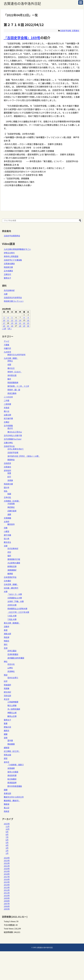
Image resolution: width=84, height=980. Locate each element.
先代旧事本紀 (9, 290)
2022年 (7, 863)
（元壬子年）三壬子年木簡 (18, 612)
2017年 (7, 877)
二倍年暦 (7, 404)
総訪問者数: (9, 932)
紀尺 (9, 477)
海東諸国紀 (12, 570)
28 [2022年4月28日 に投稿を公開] (20, 326)
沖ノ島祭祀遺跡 (14, 709)
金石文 (7, 762)
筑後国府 (7, 685)
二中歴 (7, 400)
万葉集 (7, 345)
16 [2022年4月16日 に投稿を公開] (28, 320)
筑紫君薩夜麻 (13, 382)
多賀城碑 (11, 768)
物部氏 (7, 641)
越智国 (7, 748)
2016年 (7, 879)
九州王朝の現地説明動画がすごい (17, 249)
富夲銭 (10, 740)
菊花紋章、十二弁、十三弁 (18, 386)
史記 (9, 552)
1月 (7, 853)
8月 (7, 834)
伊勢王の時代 (9, 253)
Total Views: (9, 929)
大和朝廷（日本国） (12, 501)
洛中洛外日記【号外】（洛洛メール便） (24, 456)
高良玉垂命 (12, 393)
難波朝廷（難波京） (12, 800)
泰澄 (6, 630)
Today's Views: (10, 921)
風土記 (7, 808)
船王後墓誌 (12, 779)
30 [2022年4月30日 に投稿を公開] (28, 326)
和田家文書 (8, 267)
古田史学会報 (66, 30)
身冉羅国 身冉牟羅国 (16, 658)
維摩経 (10, 574)
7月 (7, 837)
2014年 (7, 885)
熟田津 (7, 637)
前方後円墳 (8, 418)
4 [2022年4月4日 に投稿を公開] (8, 317)
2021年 (7, 866)
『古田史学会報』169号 (22, 38)
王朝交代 (7, 274)
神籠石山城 (12, 713)
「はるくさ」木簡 (15, 594)
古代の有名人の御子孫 (13, 435)
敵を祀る (7, 542)
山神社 (10, 668)
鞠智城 (7, 804)
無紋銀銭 (11, 744)
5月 (7, 843)
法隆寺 (7, 626)
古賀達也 (75, 30)
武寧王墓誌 (12, 651)
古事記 (7, 422)
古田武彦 (7, 463)
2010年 (7, 895)
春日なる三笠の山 (15, 432)
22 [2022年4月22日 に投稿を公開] (24, 323)
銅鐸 (6, 790)
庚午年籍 (7, 535)
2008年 (7, 901)
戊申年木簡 (12, 605)
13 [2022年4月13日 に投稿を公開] (16, 320)
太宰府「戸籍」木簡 (16, 601)
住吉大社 (11, 664)
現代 (6, 644)
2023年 (7, 860)
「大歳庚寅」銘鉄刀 (16, 765)
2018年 (7, 874)
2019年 (7, 871)
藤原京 (7, 731)
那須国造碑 (12, 783)
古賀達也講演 (9, 264)
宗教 (6, 528)
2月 (7, 851)
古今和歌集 (8, 426)
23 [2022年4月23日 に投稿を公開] (28, 323)
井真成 (7, 408)
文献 (6, 546)
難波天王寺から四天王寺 (14, 797)
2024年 (7, 858)
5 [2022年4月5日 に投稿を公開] (12, 317)
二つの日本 (8, 397)
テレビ (7, 341)
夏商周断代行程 (14, 559)
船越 (9, 494)
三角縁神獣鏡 (13, 702)
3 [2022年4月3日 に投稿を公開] (4, 317)
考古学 (7, 699)
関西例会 (11, 460)
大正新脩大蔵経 (14, 563)
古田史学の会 (9, 446)
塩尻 (9, 556)
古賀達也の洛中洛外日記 (22, 3)
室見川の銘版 (13, 772)
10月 (8, 829)
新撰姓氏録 (12, 566)
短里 (9, 473)
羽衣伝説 (7, 696)
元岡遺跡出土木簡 (15, 598)
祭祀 (6, 675)
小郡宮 (7, 531)
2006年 (7, 906)
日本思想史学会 (10, 577)
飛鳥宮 (7, 811)
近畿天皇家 (12, 511)
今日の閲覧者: (10, 925)
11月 (8, 826)
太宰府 (7, 522)
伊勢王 (10, 361)
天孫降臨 (7, 518)
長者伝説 (7, 793)
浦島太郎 (7, 634)
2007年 (7, 904)
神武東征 (11, 507)
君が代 (10, 428)
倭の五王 (11, 368)
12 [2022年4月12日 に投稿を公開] (12, 320)
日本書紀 (7, 581)
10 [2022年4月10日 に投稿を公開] (4, 320)
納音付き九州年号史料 (16, 355)
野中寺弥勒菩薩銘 (15, 786)
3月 (7, 848)
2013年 (7, 887)
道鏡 (9, 514)
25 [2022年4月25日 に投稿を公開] (8, 326)
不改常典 (11, 504)
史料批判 (7, 470)
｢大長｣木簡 (12, 616)
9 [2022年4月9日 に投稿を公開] (28, 317)
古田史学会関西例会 (12, 236)
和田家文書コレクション (14, 301)
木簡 (6, 591)
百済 (6, 648)
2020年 (7, 869)
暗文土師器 (12, 705)
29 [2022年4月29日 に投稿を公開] (24, 326)
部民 (6, 758)
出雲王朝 (7, 415)
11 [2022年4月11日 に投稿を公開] (8, 320)
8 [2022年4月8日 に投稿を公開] (24, 317)
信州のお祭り (13, 678)
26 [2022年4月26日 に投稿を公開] (12, 326)
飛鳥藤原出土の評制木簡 (17, 609)
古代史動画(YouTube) (13, 439)
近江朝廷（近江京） (12, 751)
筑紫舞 (7, 688)
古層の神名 (8, 443)
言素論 (10, 480)
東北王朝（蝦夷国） (12, 623)
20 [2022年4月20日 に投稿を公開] (16, 323)
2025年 (7, 824)
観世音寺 (11, 524)
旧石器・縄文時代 (11, 588)
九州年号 (7, 352)
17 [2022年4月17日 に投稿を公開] (4, 323)
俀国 (9, 364)
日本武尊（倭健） (11, 584)
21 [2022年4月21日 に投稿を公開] (20, 323)
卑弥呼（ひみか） (15, 372)
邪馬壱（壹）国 (14, 390)
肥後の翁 (7, 727)
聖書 (6, 723)
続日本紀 (7, 692)
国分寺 (7, 487)
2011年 (7, 893)
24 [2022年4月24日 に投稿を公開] (4, 326)
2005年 (7, 909)
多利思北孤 (12, 375)
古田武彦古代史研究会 (13, 297)
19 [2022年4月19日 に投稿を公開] (12, 323)
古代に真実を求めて (16, 449)
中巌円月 (7, 348)
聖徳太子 (7, 278)
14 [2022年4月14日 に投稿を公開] (20, 320)
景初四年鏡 (12, 775)
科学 (6, 681)
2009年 (7, 898)
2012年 (7, 890)
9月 (7, 832)
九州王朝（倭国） (11, 358)
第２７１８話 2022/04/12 (24, 25)
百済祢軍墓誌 (13, 654)
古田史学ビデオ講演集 (13, 260)
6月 (7, 840)
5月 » (10, 329)
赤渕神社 (11, 671)
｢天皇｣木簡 (12, 619)
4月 (7, 845)
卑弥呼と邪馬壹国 (11, 256)
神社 (6, 661)
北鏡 (6, 294)
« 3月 (4, 329)
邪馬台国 (7, 755)
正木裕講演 (8, 271)
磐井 (9, 379)
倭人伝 (7, 411)
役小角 (7, 539)
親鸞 (6, 734)
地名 (6, 491)
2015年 (7, 882)
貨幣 (6, 738)
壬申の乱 (7, 497)
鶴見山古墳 (12, 716)
